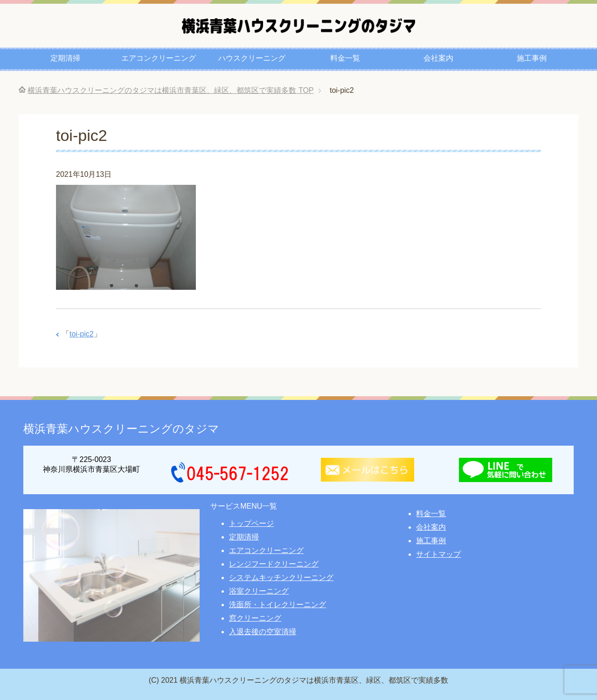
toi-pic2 (82, 334)
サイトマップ (438, 554)
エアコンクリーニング (159, 58)
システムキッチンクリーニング (281, 577)
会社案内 (438, 58)
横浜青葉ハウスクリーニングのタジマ (121, 429)
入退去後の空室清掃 (263, 632)
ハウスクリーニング (252, 58)
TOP (170, 90)
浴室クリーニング (259, 591)
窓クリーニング (255, 618)
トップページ (251, 523)
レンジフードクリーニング (274, 564)
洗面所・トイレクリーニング (278, 605)
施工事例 (532, 58)
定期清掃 (65, 58)
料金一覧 (345, 58)
